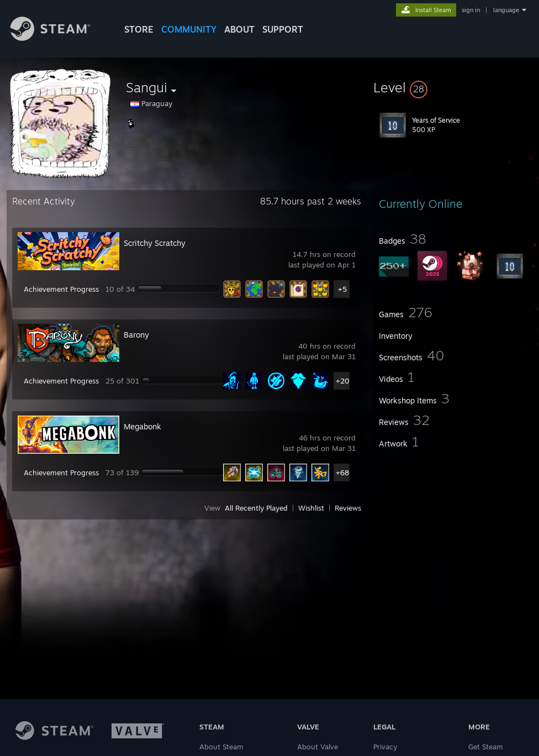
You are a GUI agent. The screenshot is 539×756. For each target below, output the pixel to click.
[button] (453, 87)
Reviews (348, 508)
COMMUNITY (189, 29)
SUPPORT (283, 29)
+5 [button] (342, 289)
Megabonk (142, 426)
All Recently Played (256, 508)
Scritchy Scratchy (155, 243)
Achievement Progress (61, 289)
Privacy (385, 747)
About (239, 29)
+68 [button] (342, 473)
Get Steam (486, 747)
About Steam (221, 747)
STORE (139, 29)
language (506, 10)
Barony (136, 335)
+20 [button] (343, 381)
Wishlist (311, 508)
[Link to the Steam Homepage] (59, 38)
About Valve (318, 747)
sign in (471, 10)
